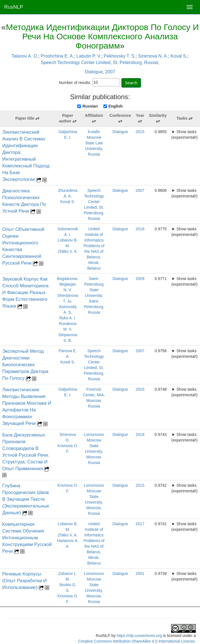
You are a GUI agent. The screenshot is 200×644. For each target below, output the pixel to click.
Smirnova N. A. (153, 56)
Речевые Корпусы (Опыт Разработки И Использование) (24, 581)
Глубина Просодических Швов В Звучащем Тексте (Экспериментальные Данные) (26, 499)
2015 (140, 132)
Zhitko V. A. (68, 251)
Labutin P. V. (89, 56)
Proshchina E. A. (57, 56)
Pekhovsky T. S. (120, 56)
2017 (140, 524)
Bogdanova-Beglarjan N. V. (68, 284)
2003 (140, 389)
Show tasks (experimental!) (184, 135)
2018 (140, 229)
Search (131, 83)
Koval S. (179, 56)
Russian (90, 106)
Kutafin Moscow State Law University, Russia (94, 143)
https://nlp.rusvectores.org (139, 636)
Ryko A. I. (68, 318)
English (116, 106)
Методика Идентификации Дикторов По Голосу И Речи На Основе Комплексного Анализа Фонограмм (102, 36)
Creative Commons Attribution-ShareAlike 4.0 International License (136, 641)
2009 (140, 279)
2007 (110, 72)
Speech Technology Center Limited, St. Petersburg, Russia (99, 62)
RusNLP (14, 7)
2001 (140, 574)
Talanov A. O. (25, 56)
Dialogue (94, 72)
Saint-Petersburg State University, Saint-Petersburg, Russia (94, 295)
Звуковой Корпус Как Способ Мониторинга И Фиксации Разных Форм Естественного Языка (25, 293)
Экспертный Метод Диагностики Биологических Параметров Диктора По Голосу (25, 365)
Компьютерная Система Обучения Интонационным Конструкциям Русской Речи (27, 538)
